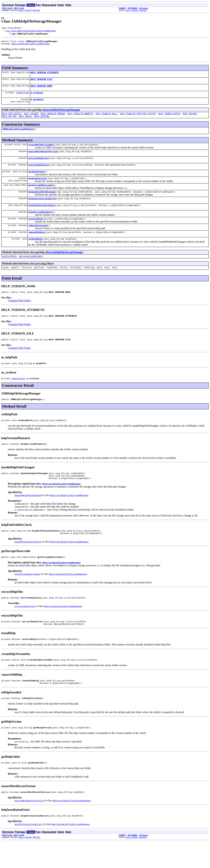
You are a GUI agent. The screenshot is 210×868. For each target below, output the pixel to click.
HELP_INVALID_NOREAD (53, 118)
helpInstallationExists (42, 208)
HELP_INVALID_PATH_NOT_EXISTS (138, 118)
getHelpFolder (37, 179)
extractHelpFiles (38, 165)
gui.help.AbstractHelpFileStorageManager (31, 31)
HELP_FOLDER (31, 118)
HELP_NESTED (190, 118)
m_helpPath (37, 103)
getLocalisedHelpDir (31, 269)
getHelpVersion (37, 187)
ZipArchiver (23, 96)
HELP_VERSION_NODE (42, 89)
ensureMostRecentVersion (43, 158)
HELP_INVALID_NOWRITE (80, 118)
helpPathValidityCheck (42, 216)
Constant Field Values (19, 315)
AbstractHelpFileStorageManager (31, 45)
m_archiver (37, 96)
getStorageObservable (41, 194)
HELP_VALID (25, 121)
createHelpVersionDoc (41, 151)
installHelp (35, 230)
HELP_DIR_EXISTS (12, 118)
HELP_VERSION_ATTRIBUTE (45, 74)
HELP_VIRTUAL (42, 121)
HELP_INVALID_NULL (106, 118)
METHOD (37, 10)
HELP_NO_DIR (9, 121)
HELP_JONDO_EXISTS (169, 118)
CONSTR (28, 10)
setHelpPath (35, 252)
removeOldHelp (37, 244)
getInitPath (9, 269)
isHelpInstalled (38, 237)
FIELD (21, 10)
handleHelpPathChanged (42, 201)
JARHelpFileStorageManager (18, 134)
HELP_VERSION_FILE (42, 82)
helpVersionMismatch (40, 223)
